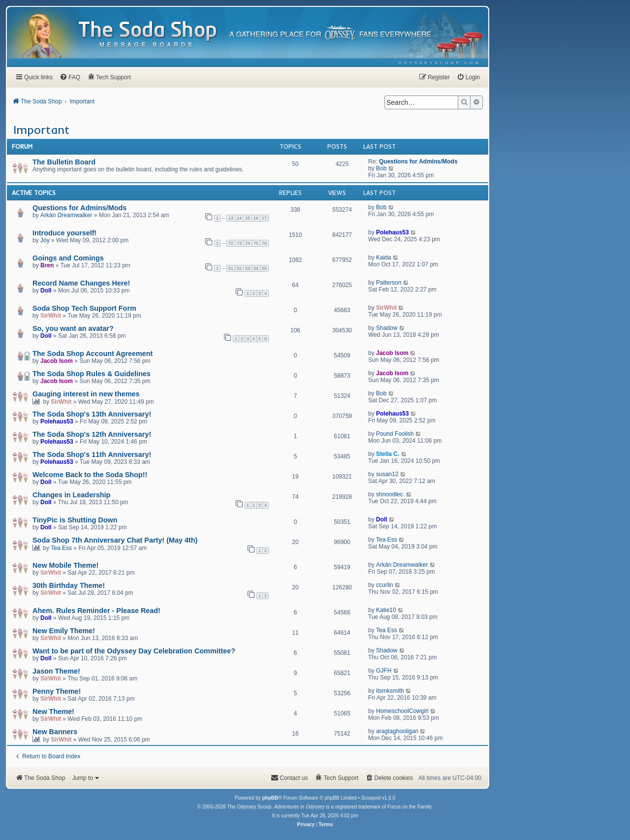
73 (239, 243)
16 (256, 218)
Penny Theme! (57, 691)
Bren (47, 265)
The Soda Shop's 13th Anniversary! (92, 414)
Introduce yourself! (64, 233)
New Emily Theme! (64, 631)
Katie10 (386, 610)
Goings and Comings (68, 258)
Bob (381, 168)
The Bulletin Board (64, 162)
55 (264, 268)
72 (231, 243)
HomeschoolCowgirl (402, 711)
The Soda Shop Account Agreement (93, 354)
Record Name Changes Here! (81, 283)
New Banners (55, 732)
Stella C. (388, 454)
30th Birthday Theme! (69, 585)
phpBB (270, 798)
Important (41, 129)
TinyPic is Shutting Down (75, 520)
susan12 (387, 474)
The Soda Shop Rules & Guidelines (92, 374)
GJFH (384, 671)
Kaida (384, 258)
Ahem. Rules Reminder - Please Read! (96, 611)
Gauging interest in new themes (86, 394)
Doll (46, 291)
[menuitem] (440, 63)
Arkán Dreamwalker (66, 215)
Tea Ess (61, 548)
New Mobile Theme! (65, 565)
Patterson (389, 283)
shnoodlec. (390, 494)
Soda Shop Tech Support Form (84, 308)
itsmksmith (390, 691)
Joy (45, 240)
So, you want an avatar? (73, 328)
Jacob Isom (57, 361)
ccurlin (385, 585)
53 (248, 268)
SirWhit (51, 316)
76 (264, 243)
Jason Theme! (56, 671)
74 (248, 243)
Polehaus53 (393, 232)
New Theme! (53, 711)
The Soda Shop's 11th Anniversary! (92, 454)
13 (231, 218)
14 (239, 218)
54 (256, 268)
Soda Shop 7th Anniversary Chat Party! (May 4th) (115, 540)
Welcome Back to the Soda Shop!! (90, 475)
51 (231, 268)
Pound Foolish (395, 434)
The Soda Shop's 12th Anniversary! (92, 434)
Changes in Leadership (71, 495)
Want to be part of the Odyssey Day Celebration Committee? (134, 651)
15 (248, 218)
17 (264, 218)
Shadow (387, 328)
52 (239, 268)
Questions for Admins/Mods (418, 162)
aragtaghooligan (397, 731)
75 (256, 243)
